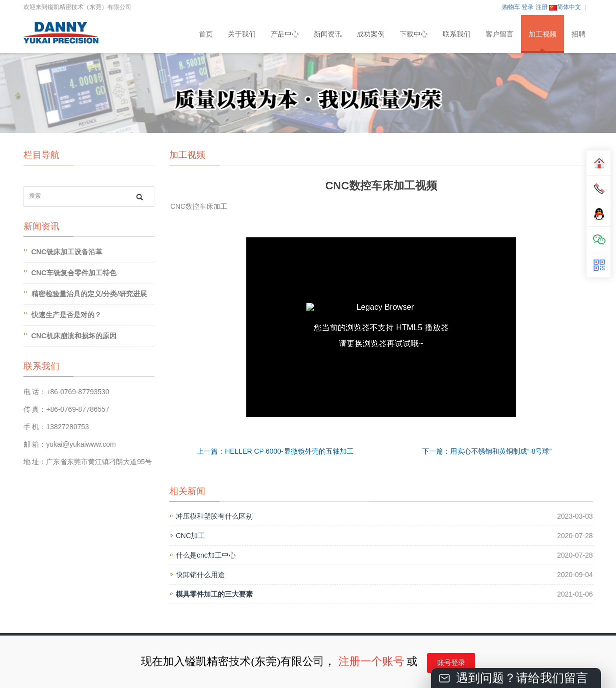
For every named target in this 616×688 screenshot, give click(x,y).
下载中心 (414, 34)
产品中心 (285, 34)
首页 (206, 34)
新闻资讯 (328, 34)
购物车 (511, 7)
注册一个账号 (371, 661)
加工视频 (543, 34)
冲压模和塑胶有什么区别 (214, 516)
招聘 (579, 34)
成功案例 (371, 34)
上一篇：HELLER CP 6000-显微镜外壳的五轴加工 (275, 451)
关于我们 (242, 34)
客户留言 (500, 34)
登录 (528, 7)
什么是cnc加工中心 (206, 555)
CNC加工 (190, 536)
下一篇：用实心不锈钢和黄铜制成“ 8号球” (487, 451)
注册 (542, 7)
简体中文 (565, 7)
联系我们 (457, 34)
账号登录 (451, 663)
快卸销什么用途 (200, 575)
